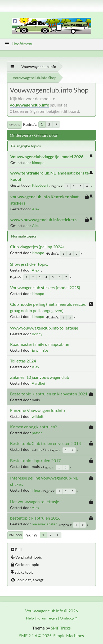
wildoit (38, 416)
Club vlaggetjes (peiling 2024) (37, 247)
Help (30, 618)
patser (37, 433)
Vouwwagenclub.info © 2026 (51, 611)
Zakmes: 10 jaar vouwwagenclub (40, 377)
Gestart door (46, 135)
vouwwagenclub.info (30, 105)
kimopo (38, 163)
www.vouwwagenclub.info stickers (43, 219)
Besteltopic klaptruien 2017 (35, 460)
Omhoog (15, 535)
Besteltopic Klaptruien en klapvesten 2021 (49, 394)
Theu (36, 490)
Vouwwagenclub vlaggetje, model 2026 (47, 156)
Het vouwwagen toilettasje (35, 502)
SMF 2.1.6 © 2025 (35, 635)
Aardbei (38, 383)
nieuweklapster (44, 524)
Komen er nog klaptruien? (33, 427)
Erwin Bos (40, 350)
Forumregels (47, 618)
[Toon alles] (12, 67)
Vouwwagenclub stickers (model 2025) (45, 287)
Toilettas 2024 (23, 361)
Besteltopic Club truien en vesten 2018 (45, 443)
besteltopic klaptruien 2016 (35, 518)
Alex (36, 209)
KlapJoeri (40, 185)
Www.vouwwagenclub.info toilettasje (44, 328)
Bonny (37, 334)
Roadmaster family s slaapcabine (40, 344)
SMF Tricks (61, 628)
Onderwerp (20, 135)
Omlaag (15, 124)
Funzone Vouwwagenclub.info (37, 410)
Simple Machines (69, 635)
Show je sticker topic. (29, 264)
